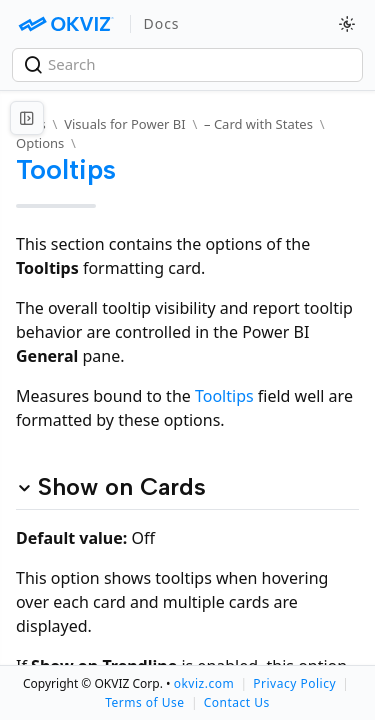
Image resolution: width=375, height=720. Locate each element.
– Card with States (258, 124)
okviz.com (204, 683)
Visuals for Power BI (124, 124)
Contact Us (237, 702)
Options (40, 143)
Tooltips (224, 396)
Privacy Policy (294, 683)
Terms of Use (144, 702)
